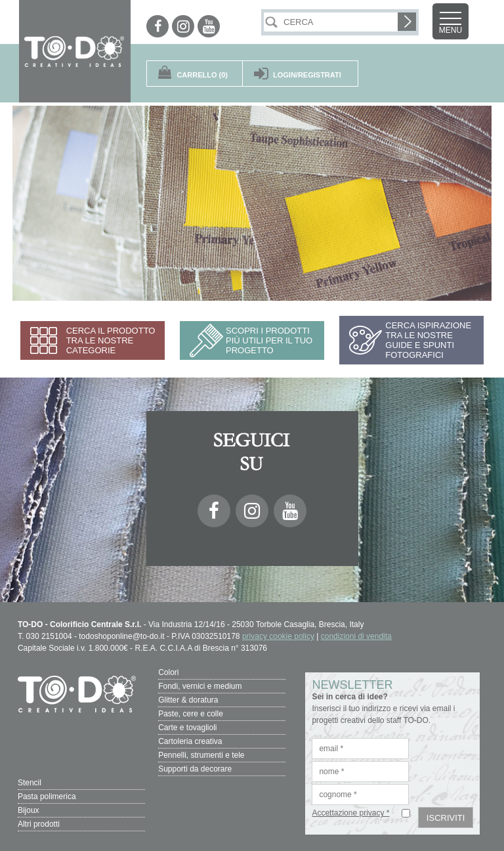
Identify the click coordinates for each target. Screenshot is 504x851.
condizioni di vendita (356, 636)
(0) (202, 75)
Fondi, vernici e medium (200, 686)
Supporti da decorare (195, 769)
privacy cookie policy (278, 636)
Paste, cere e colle (191, 714)
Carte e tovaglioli (187, 728)
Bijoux (29, 810)
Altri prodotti (39, 824)
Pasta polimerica (47, 796)
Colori (168, 672)
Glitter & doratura (188, 700)
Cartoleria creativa (190, 741)
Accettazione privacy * (350, 813)
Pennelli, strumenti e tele (201, 755)
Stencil (30, 783)
